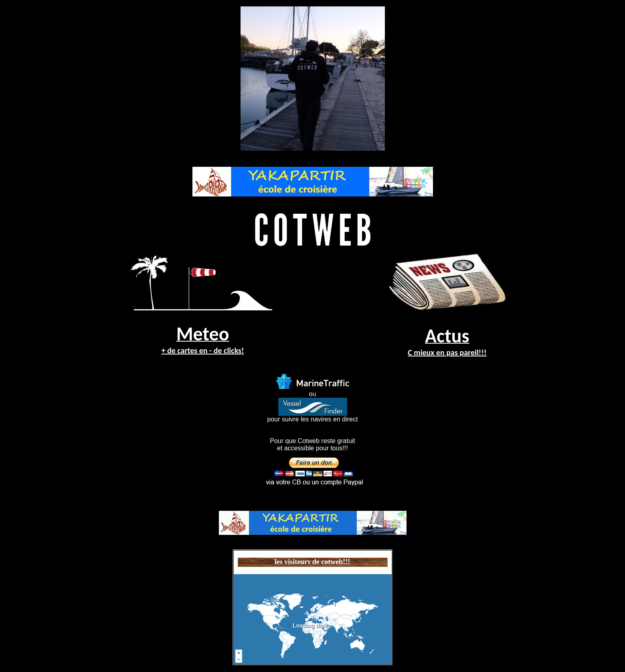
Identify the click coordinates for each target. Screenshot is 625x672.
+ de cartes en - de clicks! (202, 350)
